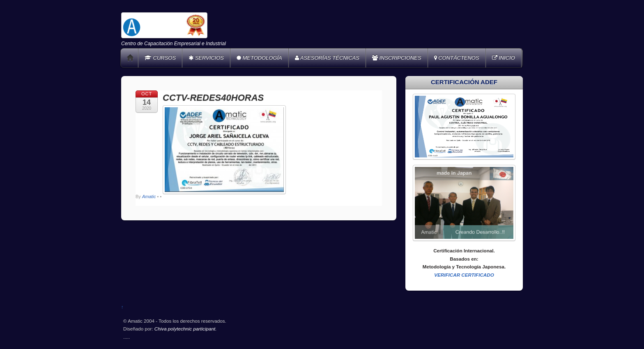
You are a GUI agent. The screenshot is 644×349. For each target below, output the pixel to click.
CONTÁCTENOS (457, 58)
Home (130, 58)
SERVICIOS (206, 58)
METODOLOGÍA (259, 58)
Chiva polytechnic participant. (186, 329)
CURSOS (160, 58)
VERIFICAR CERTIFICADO (464, 275)
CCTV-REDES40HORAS (213, 98)
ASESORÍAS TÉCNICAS (327, 58)
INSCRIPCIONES (397, 58)
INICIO (504, 58)
